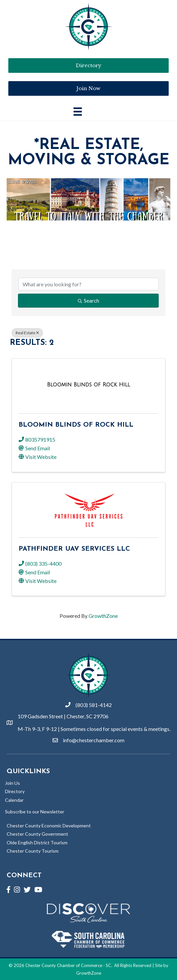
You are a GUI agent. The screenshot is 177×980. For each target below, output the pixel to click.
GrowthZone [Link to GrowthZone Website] (89, 973)
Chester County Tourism (33, 851)
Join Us (12, 783)
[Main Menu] (78, 112)
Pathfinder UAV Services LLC (74, 549)
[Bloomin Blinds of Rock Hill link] (88, 385)
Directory (15, 791)
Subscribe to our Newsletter (35, 812)
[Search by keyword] (88, 284)
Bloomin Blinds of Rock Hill (76, 425)
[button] (88, 88)
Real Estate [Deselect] (27, 333)
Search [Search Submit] (88, 300)
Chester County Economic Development (49, 826)
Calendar (14, 800)
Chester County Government (37, 834)
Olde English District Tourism (37, 842)
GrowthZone (103, 616)
